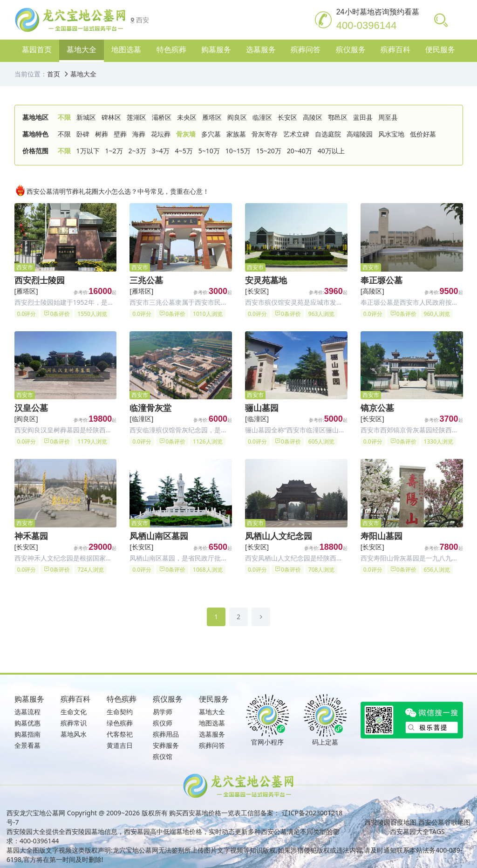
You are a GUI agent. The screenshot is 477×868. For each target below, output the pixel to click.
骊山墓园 (262, 408)
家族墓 (236, 134)
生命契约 (120, 712)
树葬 (102, 134)
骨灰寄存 (265, 134)
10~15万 (238, 151)
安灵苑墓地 (266, 280)
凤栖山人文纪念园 (279, 536)
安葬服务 (166, 745)
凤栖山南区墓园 (159, 536)
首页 (54, 74)
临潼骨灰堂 (150, 408)
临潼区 (262, 117)
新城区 (86, 117)
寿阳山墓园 (382, 536)
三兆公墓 (146, 280)
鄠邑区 (338, 117)
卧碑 (83, 134)
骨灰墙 (186, 134)
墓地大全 (83, 74)
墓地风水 (74, 734)
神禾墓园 (31, 536)
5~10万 (209, 151)
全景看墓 (27, 745)
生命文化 (74, 712)
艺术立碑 (296, 134)
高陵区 (313, 117)
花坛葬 (161, 134)
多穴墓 (211, 134)
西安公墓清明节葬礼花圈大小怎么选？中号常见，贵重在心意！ (112, 190)
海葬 (139, 134)
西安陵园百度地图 (390, 822)
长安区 (287, 117)
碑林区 (111, 117)
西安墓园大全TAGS (417, 831)
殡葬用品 (166, 734)
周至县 (388, 117)
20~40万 (300, 151)
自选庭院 (328, 134)
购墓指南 (27, 734)
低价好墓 (423, 134)
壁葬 (120, 134)
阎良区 (237, 117)
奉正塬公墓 (382, 280)
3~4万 (161, 151)
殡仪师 (163, 723)
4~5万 (184, 151)
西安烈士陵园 (40, 280)
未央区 (187, 117)
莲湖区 (136, 117)
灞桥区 (162, 117)
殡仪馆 (163, 756)
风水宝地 (391, 134)
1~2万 (114, 151)
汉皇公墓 (31, 408)
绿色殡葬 (120, 723)
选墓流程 (27, 712)
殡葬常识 (74, 723)
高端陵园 (360, 134)
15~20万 (269, 151)
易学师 (163, 712)
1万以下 (88, 151)
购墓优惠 (27, 723)
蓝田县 (363, 117)
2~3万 (137, 151)
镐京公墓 (377, 408)
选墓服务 (212, 734)
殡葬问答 (212, 745)
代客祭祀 (120, 734)
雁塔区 (212, 117)
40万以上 (331, 151)
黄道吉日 (120, 745)
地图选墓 (212, 723)
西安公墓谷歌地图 (444, 822)
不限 (64, 117)
